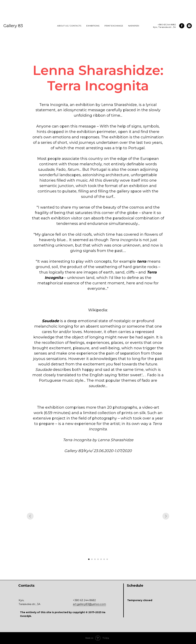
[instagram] (189, 26)
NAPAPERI (134, 26)
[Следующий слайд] (166, 516)
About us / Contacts (69, 26)
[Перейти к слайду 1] (89, 559)
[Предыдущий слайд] (30, 516)
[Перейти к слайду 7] (107, 559)
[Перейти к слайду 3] (95, 559)
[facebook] (182, 26)
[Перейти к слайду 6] (104, 559)
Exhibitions (93, 26)
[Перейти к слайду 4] (98, 559)
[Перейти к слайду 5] (101, 559)
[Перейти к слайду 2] (92, 559)
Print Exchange (114, 26)
